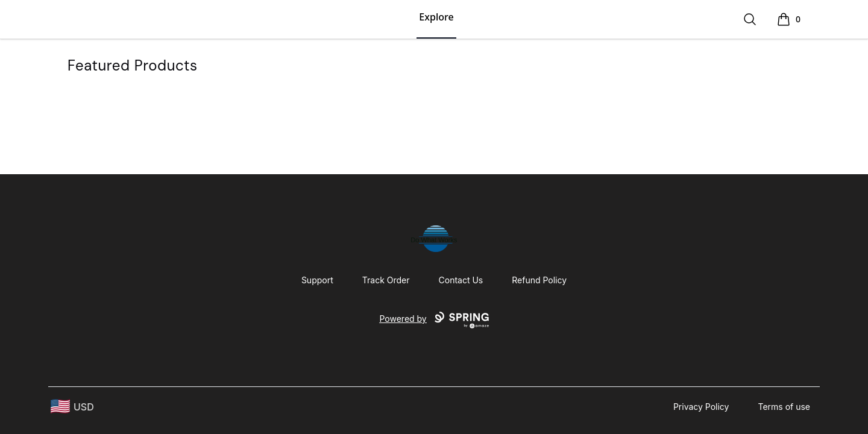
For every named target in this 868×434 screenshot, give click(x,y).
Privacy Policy (701, 407)
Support (317, 280)
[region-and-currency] (72, 407)
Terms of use (784, 407)
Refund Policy (539, 280)
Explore (436, 17)
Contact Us (461, 280)
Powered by (434, 320)
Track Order (386, 280)
